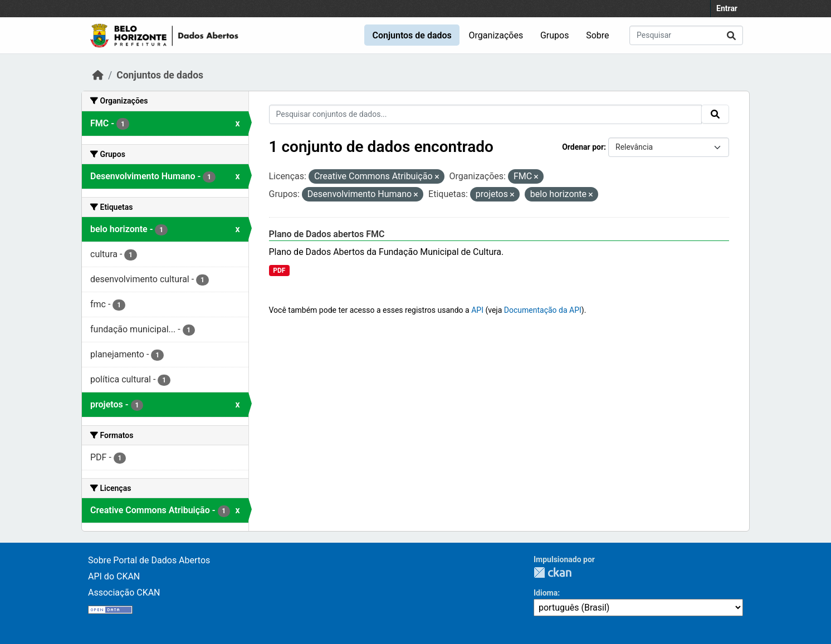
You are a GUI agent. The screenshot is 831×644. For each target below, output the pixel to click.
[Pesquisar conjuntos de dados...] (686, 35)
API (477, 310)
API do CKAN (114, 576)
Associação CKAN (124, 593)
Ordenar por (583, 147)
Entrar (727, 8)
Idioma (546, 593)
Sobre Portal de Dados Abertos (149, 560)
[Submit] (731, 35)
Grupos (555, 35)
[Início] (98, 75)
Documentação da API (543, 310)
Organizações (496, 35)
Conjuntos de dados (412, 35)
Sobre (597, 35)
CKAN (553, 572)
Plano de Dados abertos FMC (327, 234)
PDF (279, 271)
